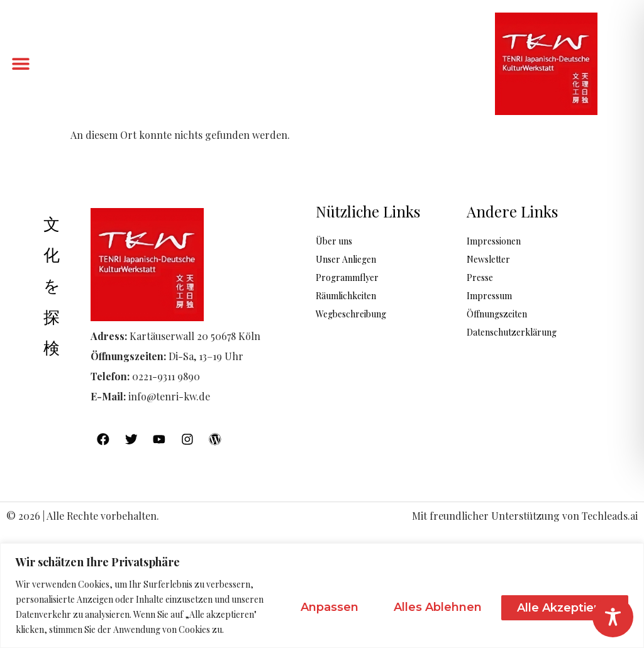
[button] (20, 64)
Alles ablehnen (432, 607)
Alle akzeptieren (563, 607)
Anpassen (320, 607)
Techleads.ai (610, 516)
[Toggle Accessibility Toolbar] (613, 617)
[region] (322, 596)
